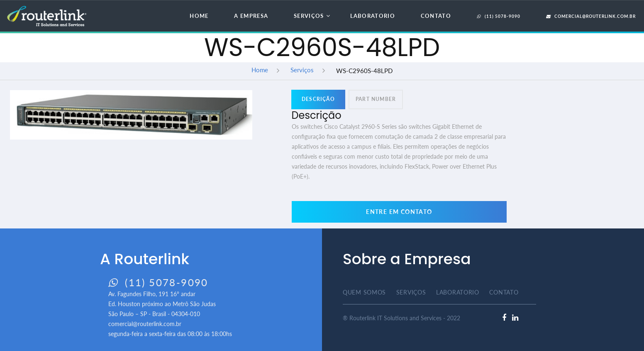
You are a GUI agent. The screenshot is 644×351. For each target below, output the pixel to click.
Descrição (318, 99)
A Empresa (251, 16)
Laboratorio (373, 16)
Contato (436, 16)
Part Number (376, 99)
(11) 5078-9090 (499, 16)
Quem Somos (364, 292)
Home (199, 16)
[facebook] (504, 318)
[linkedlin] (515, 318)
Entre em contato (399, 212)
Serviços (309, 16)
